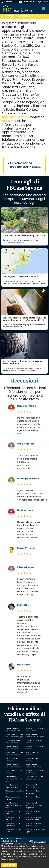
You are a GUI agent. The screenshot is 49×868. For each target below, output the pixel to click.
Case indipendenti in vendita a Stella (14, 742)
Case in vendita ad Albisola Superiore (34, 824)
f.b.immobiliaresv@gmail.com (35, 2)
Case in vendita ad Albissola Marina (34, 818)
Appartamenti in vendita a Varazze (13, 730)
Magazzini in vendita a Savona (35, 748)
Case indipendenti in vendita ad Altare (34, 778)
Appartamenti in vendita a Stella (12, 748)
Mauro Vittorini (26, 548)
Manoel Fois (24, 605)
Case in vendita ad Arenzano (34, 792)
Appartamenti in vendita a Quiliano (34, 766)
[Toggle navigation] (43, 8)
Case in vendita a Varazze (13, 812)
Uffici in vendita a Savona (33, 760)
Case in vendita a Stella (33, 812)
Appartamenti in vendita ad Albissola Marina (14, 805)
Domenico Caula (27, 406)
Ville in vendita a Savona (33, 754)
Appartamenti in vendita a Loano (33, 786)
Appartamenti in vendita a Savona (13, 766)
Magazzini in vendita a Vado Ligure (35, 730)
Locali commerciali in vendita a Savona (14, 754)
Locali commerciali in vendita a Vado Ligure (14, 736)
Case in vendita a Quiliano (13, 818)
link (9, 857)
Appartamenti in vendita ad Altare (12, 786)
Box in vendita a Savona (12, 760)
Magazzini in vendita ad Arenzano (34, 772)
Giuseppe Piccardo (28, 479)
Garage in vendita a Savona (34, 742)
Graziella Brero (26, 444)
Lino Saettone (25, 510)
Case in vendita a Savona (13, 798)
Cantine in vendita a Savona (14, 772)
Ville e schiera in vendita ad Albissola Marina (14, 779)
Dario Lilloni (24, 665)
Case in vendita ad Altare (13, 830)
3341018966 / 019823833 (9, 3)
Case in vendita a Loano (33, 798)
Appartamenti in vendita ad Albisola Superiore (34, 805)
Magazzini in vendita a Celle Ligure (15, 792)
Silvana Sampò (26, 567)
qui (4, 121)
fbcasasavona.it (14, 117)
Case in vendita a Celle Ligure (35, 830)
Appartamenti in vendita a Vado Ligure (35, 736)
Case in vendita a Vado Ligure (13, 824)
